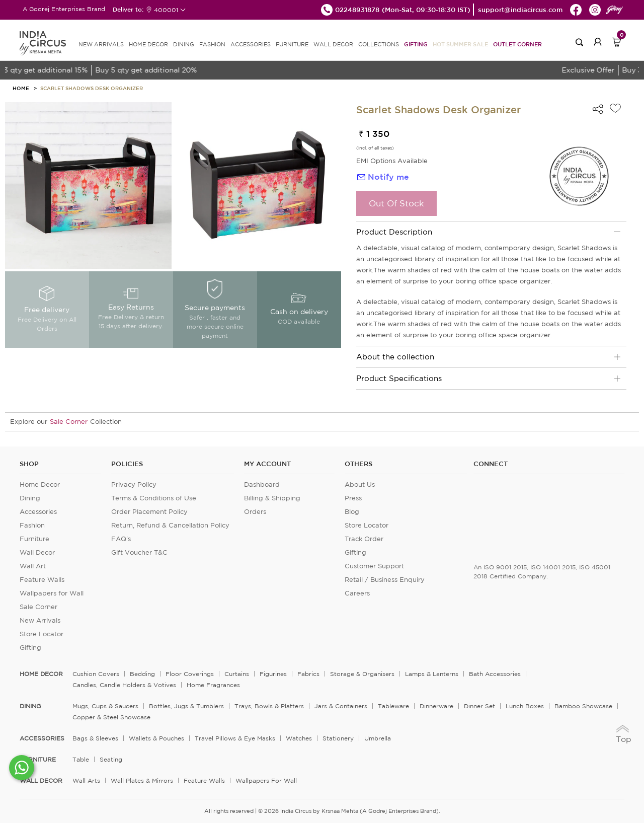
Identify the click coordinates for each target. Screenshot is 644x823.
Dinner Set (479, 706)
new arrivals (101, 44)
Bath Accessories (495, 674)
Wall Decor (37, 552)
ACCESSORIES (251, 44)
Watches (299, 738)
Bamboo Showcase (583, 706)
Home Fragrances (213, 685)
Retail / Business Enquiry (385, 580)
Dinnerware (436, 706)
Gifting (416, 44)
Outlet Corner (517, 44)
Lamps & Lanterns (432, 674)
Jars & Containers (341, 706)
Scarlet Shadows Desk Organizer (92, 88)
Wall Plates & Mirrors (142, 780)
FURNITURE (292, 44)
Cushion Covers (96, 674)
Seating (111, 759)
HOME (21, 88)
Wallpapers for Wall (52, 593)
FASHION (212, 44)
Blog (352, 512)
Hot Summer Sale (460, 44)
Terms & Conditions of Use (154, 498)
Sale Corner (69, 422)
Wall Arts (86, 780)
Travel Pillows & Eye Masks (235, 738)
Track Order (364, 539)
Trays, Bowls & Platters (269, 706)
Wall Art (33, 566)
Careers (357, 593)
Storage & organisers (362, 674)
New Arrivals (40, 620)
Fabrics (308, 674)
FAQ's (121, 539)
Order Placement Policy (149, 512)
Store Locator (42, 634)
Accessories (38, 512)
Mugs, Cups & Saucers (105, 706)
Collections (379, 44)
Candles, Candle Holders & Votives (124, 685)
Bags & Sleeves (95, 738)
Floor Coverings (190, 674)
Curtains (237, 674)
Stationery (338, 738)
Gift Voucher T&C (139, 552)
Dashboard (262, 484)
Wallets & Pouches (156, 738)
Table (81, 759)
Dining (30, 498)
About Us (360, 484)
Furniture (34, 539)
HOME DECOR (148, 44)
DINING (184, 44)
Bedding (142, 674)
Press (353, 498)
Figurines (273, 674)
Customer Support (374, 566)
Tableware (393, 706)
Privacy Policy (134, 484)
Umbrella (378, 738)
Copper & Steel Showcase (111, 717)
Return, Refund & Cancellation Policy (170, 525)
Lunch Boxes (525, 706)
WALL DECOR (333, 44)
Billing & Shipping (272, 498)
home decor (41, 674)
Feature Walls (42, 580)
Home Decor (40, 484)
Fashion (32, 525)
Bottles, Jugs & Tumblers (186, 706)
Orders (255, 512)
